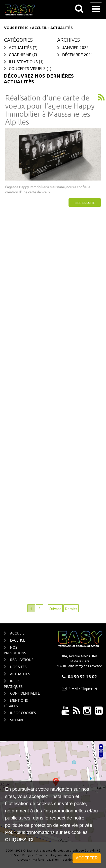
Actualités (20, 47)
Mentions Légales (16, 703)
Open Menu (96, 9)
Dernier (71, 608)
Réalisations (22, 660)
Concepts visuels (27, 68)
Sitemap (17, 720)
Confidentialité (24, 693)
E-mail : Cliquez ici (83, 689)
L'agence (18, 640)
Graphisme (20, 54)
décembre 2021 (78, 54)
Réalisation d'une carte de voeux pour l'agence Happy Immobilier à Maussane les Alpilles (50, 112)
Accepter (87, 858)
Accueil (39, 28)
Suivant (55, 608)
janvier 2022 (75, 47)
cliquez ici (19, 840)
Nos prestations (15, 650)
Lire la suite (83, 199)
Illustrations (23, 61)
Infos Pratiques (13, 684)
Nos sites (18, 667)
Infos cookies (23, 713)
